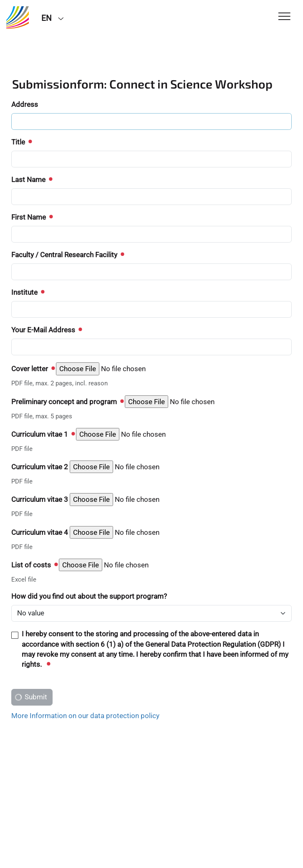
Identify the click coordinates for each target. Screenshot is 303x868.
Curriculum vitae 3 (40, 499)
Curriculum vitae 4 (40, 532)
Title (21, 142)
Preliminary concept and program (67, 402)
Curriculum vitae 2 (40, 467)
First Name (32, 217)
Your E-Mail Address (46, 330)
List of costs (34, 565)
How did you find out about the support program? (89, 596)
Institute (28, 292)
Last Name (32, 180)
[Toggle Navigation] (284, 17)
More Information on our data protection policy (85, 716)
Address (25, 104)
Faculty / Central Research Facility (67, 255)
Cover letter (33, 369)
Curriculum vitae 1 (43, 434)
